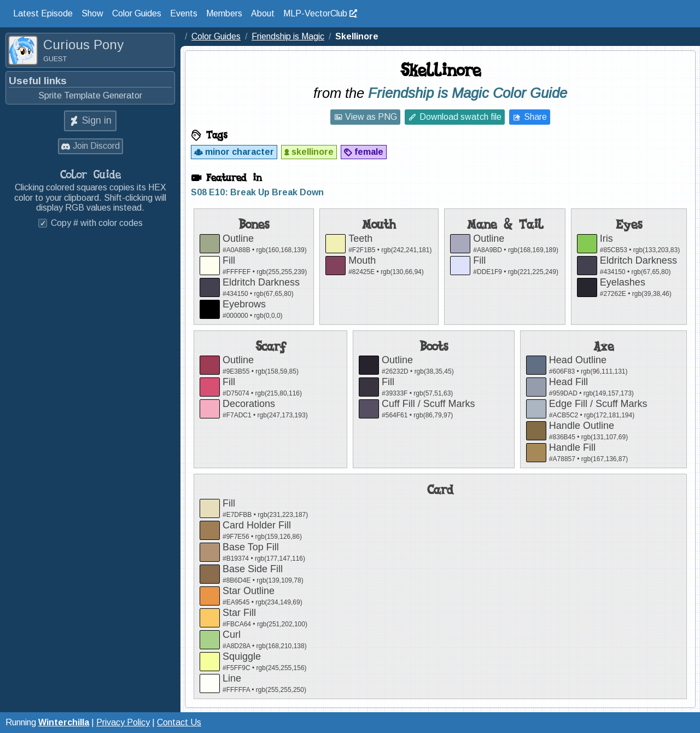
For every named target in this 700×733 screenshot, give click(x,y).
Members (224, 13)
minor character (240, 152)
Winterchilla (64, 722)
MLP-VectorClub (315, 13)
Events (184, 13)
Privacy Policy (123, 722)
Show (92, 13)
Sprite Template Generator (90, 95)
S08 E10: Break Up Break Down (257, 192)
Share (535, 117)
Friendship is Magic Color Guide (468, 93)
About (263, 13)
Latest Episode (43, 13)
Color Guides (137, 13)
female (369, 152)
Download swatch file (460, 117)
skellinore (313, 152)
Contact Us (179, 722)
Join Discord (96, 146)
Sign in (97, 120)
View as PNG (371, 117)
